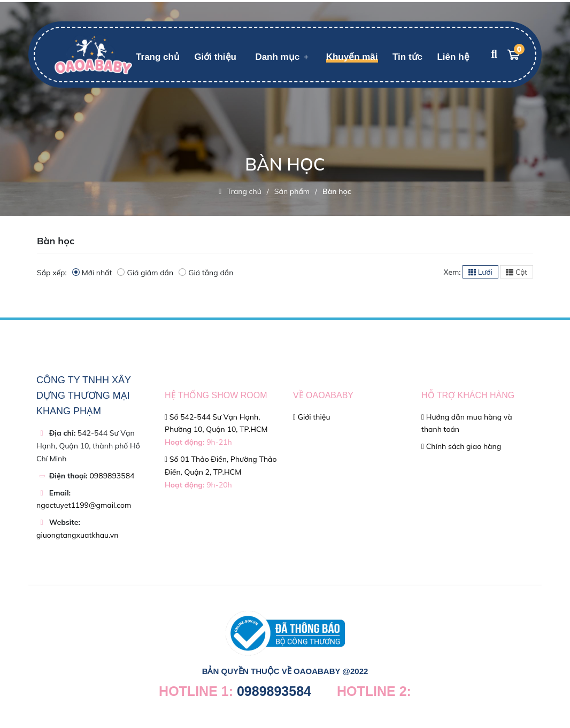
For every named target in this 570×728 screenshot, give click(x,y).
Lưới (480, 272)
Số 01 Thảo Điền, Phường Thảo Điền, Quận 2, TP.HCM (221, 472)
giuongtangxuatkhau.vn (77, 535)
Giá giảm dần (145, 272)
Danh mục (277, 57)
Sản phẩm (292, 191)
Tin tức (407, 57)
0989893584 (112, 476)
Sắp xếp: (52, 273)
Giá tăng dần (206, 272)
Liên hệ (453, 57)
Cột (517, 272)
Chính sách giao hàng (461, 446)
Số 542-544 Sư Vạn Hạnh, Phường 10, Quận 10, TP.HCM (216, 430)
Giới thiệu (215, 57)
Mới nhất (92, 272)
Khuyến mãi (352, 57)
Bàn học (337, 191)
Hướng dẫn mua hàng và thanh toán (467, 423)
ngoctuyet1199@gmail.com (84, 505)
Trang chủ (158, 57)
